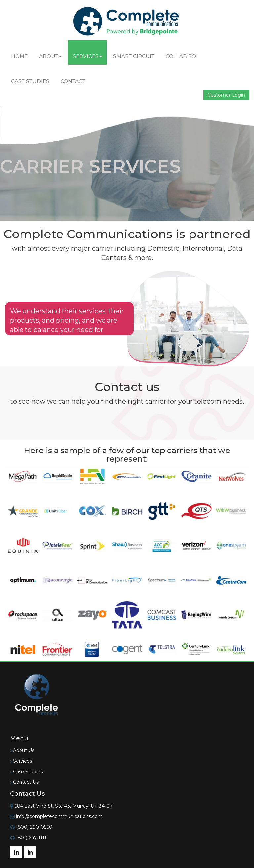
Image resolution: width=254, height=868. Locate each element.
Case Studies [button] (30, 81)
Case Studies (28, 772)
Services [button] (87, 56)
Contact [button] (73, 81)
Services (22, 761)
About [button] (50, 56)
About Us (24, 750)
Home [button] (19, 56)
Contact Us (26, 782)
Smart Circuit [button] (134, 56)
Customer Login (226, 95)
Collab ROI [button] (182, 56)
